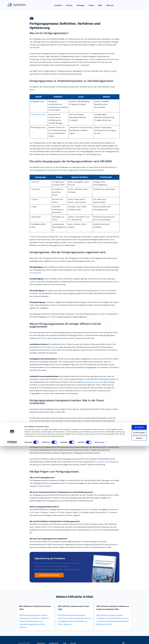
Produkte (60, 5)
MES (48, 367)
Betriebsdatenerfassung (92, 382)
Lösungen (80, 5)
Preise (91, 5)
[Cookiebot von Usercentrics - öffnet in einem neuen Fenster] (12, 346)
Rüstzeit (99, 314)
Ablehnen (133, 341)
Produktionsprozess (38, 114)
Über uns (108, 5)
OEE (49, 317)
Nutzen (70, 5)
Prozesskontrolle (101, 462)
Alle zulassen (133, 330)
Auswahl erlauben (133, 336)
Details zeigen (100, 346)
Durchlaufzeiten (35, 273)
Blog (99, 5)
